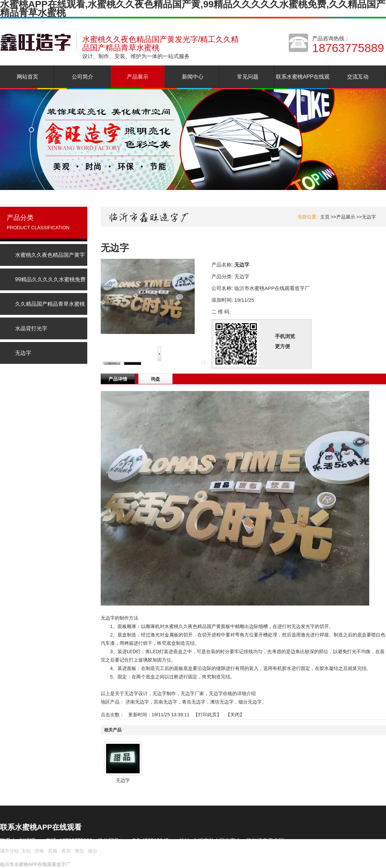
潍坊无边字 (222, 702)
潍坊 (79, 851)
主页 (325, 217)
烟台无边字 (250, 702)
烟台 (93, 851)
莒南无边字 (165, 702)
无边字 (369, 217)
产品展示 (346, 217)
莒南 (53, 851)
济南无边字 (137, 702)
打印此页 (207, 715)
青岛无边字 (194, 702)
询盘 (155, 379)
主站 (26, 851)
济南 (39, 851)
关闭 (235, 715)
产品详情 (118, 379)
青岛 (66, 851)
